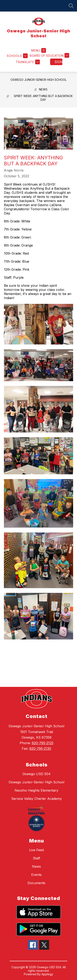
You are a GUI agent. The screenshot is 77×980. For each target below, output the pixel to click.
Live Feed (36, 850)
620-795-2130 (40, 749)
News (43, 89)
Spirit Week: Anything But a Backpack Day (43, 98)
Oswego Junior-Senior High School (38, 80)
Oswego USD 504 (36, 774)
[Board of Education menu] (49, 56)
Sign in (58, 62)
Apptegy (47, 974)
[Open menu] (39, 50)
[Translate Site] (27, 62)
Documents (36, 883)
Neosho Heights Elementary (36, 790)
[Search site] (71, 6)
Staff (37, 858)
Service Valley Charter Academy (37, 799)
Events (36, 875)
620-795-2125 (43, 743)
